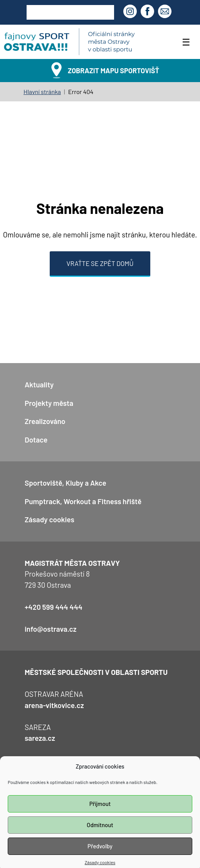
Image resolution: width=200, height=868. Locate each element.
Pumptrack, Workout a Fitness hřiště (83, 501)
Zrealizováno (45, 421)
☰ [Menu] (186, 42)
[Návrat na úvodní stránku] (69, 42)
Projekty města (49, 403)
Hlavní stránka (42, 92)
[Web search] (70, 12)
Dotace (36, 440)
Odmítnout (100, 832)
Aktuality (39, 384)
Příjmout (100, 811)
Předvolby (100, 853)
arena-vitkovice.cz (54, 705)
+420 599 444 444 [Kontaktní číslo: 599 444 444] (54, 607)
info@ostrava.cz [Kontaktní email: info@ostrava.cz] (50, 629)
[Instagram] (131, 12)
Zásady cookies (50, 519)
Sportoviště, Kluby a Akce (66, 483)
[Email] (166, 12)
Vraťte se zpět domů (100, 263)
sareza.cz (40, 738)
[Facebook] (148, 12)
